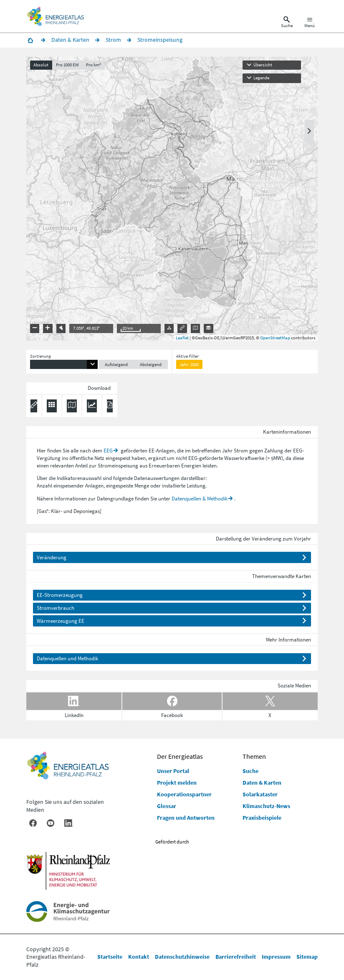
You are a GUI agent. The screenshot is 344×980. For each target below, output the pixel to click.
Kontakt (139, 957)
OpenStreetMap (275, 338)
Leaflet (182, 338)
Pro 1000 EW (67, 65)
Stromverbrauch (56, 608)
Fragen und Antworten (186, 818)
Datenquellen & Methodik (200, 499)
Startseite (110, 957)
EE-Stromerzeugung (60, 595)
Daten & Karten (262, 783)
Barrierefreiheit (236, 957)
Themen (254, 756)
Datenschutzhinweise (182, 957)
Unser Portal (173, 771)
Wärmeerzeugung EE (61, 621)
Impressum (276, 957)
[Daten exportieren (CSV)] (52, 406)
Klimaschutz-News (266, 806)
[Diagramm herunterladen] (92, 406)
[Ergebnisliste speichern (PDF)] (110, 406)
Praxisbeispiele (262, 818)
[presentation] (172, 199)
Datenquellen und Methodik (67, 658)
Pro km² (94, 65)
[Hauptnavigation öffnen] (310, 23)
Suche (250, 771)
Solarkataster (260, 794)
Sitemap (307, 957)
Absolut (41, 65)
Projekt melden (177, 783)
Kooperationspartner (184, 794)
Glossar (167, 806)
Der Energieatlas (180, 756)
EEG (108, 451)
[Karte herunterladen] (72, 406)
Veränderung (52, 557)
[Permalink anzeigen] (34, 406)
